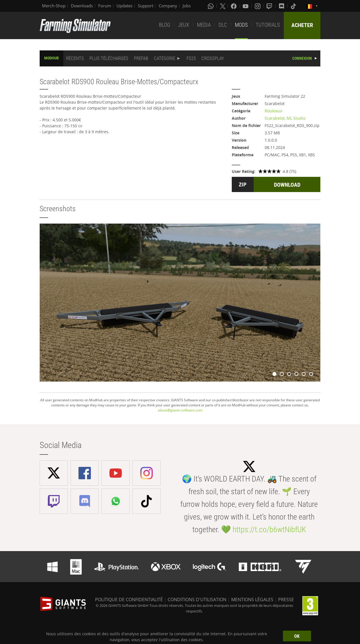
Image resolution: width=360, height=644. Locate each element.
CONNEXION (302, 58)
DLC (223, 25)
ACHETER (302, 25)
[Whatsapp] (211, 6)
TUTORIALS (268, 25)
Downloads (82, 6)
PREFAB (141, 58)
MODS (241, 25)
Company (168, 6)
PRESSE (286, 600)
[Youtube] (246, 6)
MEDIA (204, 25)
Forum (105, 6)
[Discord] (282, 6)
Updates (124, 6)
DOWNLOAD (287, 185)
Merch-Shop (54, 6)
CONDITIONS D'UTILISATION (197, 600)
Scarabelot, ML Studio (285, 118)
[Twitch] (270, 6)
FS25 (191, 58)
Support (146, 6)
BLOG (165, 25)
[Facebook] (234, 6)
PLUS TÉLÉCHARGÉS (109, 58)
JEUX (184, 25)
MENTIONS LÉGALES (252, 600)
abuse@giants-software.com (180, 410)
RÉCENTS (75, 58)
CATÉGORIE (165, 58)
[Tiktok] (294, 6)
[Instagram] (258, 6)
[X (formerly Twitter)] (223, 6)
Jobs (187, 6)
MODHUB (51, 58)
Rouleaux (273, 111)
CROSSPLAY (213, 58)
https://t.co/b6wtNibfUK (269, 530)
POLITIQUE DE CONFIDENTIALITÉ (129, 600)
